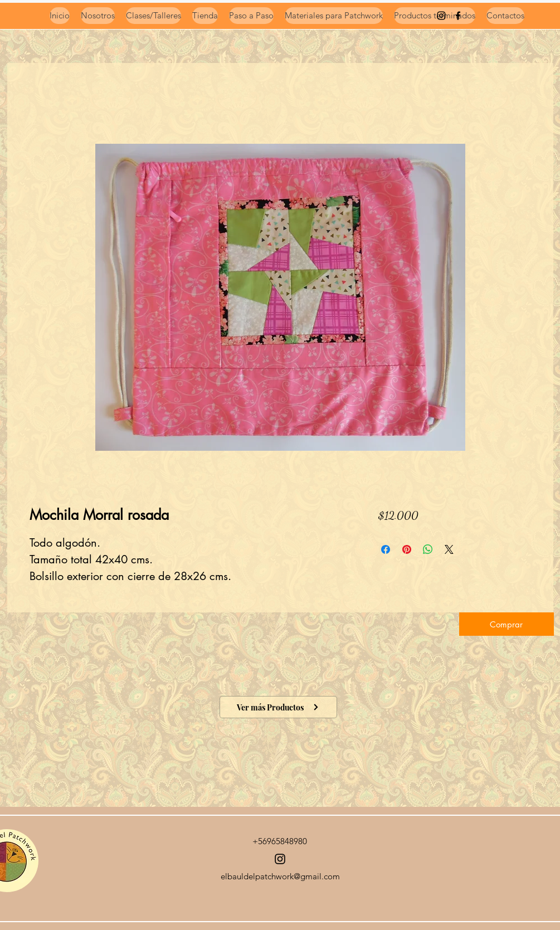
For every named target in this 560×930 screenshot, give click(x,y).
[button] (507, 624)
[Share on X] (449, 549)
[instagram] (441, 16)
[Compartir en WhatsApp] (428, 549)
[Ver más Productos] (278, 707)
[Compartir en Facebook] (386, 549)
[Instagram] (280, 859)
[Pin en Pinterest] (407, 549)
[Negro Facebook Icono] (458, 16)
